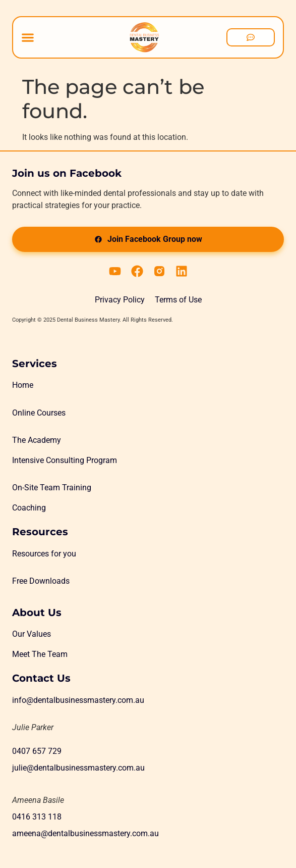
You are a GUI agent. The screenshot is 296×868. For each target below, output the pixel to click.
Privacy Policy (120, 300)
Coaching (29, 508)
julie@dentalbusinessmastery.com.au (78, 768)
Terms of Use (178, 300)
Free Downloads (41, 581)
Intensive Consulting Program (65, 460)
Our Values (32, 634)
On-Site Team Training (52, 488)
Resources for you (44, 554)
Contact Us (41, 678)
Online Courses (39, 413)
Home (23, 385)
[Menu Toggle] (28, 37)
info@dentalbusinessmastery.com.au (78, 700)
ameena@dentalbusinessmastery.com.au (85, 833)
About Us (37, 612)
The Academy (37, 440)
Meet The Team (40, 654)
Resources (40, 532)
